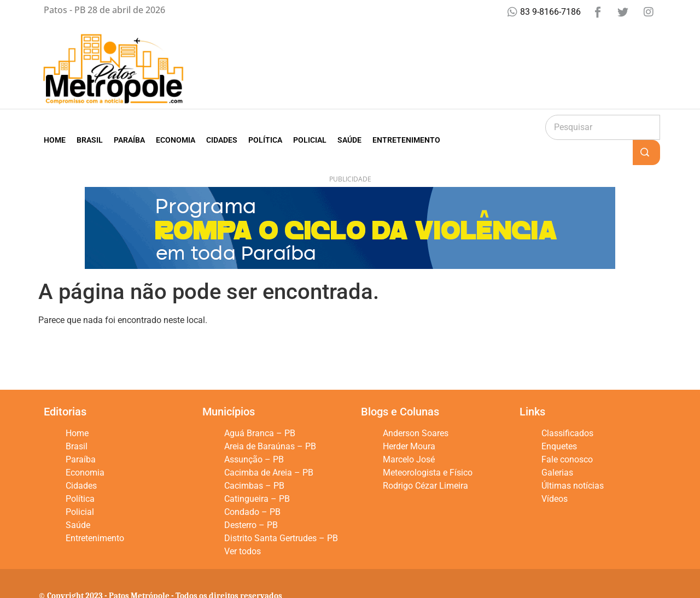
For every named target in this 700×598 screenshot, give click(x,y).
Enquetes (559, 421)
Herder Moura (409, 421)
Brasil (90, 127)
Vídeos (555, 474)
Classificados (567, 408)
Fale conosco (567, 434)
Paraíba (129, 127)
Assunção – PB (254, 434)
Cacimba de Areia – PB (269, 447)
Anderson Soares (416, 408)
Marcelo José (409, 434)
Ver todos (243, 526)
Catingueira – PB (257, 474)
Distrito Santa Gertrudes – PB (281, 513)
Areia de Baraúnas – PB (270, 421)
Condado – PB (252, 487)
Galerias (557, 447)
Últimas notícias (573, 461)
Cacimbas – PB (254, 461)
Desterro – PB (251, 500)
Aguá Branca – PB (260, 408)
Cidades (222, 127)
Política (265, 127)
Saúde (349, 127)
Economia (176, 127)
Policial (310, 127)
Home (55, 127)
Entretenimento (406, 127)
